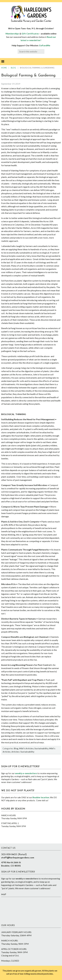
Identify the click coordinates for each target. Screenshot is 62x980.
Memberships (12, 34)
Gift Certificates (30, 34)
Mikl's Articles (26, 748)
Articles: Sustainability (23, 752)
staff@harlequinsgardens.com (18, 858)
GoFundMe (45, 45)
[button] (3, 62)
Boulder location (41, 797)
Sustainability (41, 748)
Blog (16, 748)
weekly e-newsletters (26, 773)
